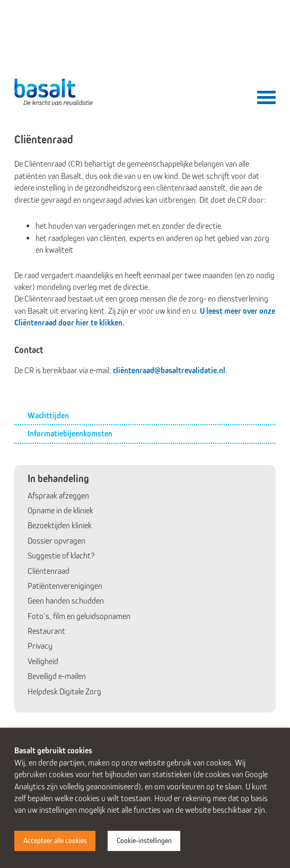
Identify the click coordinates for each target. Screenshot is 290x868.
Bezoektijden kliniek (60, 525)
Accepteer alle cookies (55, 841)
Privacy (40, 646)
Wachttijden (48, 415)
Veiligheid (43, 661)
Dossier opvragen (56, 541)
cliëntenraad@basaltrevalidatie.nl (169, 370)
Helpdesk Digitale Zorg (64, 691)
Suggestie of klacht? (61, 556)
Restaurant (46, 631)
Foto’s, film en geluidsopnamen (79, 616)
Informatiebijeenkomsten (70, 433)
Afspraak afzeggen (58, 496)
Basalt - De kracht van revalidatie (54, 92)
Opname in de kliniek (60, 510)
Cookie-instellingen (144, 841)
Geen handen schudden (66, 601)
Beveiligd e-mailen (57, 676)
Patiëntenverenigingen (65, 586)
